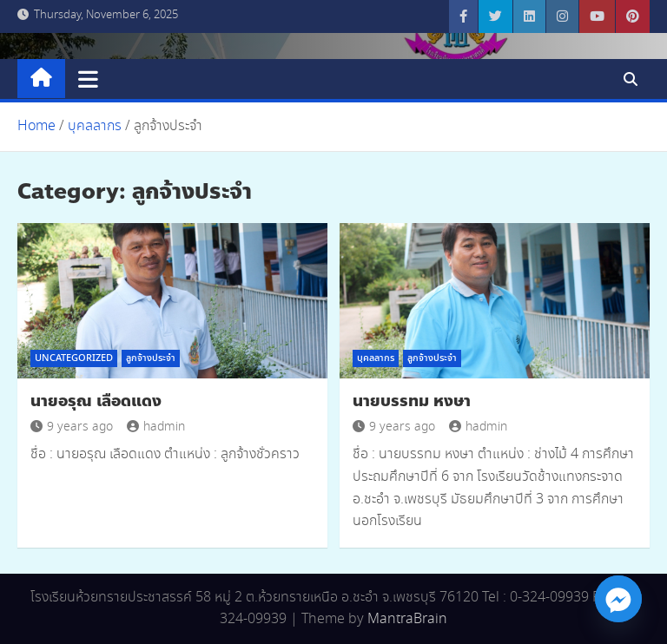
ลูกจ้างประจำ (151, 358)
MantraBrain (407, 619)
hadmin (156, 427)
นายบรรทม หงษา (412, 401)
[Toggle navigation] (88, 79)
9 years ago (72, 427)
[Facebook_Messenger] (618, 599)
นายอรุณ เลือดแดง (96, 401)
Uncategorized (74, 358)
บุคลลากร (376, 358)
